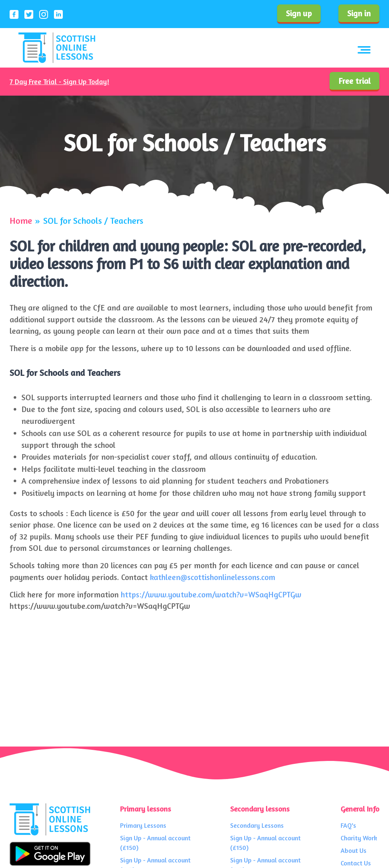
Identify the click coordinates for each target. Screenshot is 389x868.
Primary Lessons (143, 825)
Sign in (359, 13)
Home (21, 221)
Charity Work (359, 838)
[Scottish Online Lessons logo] (57, 48)
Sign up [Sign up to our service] (299, 13)
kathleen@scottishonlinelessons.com (213, 577)
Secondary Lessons (257, 825)
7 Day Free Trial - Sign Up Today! (59, 82)
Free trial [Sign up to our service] (354, 81)
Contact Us (356, 863)
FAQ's (348, 825)
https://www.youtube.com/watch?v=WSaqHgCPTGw (211, 594)
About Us (354, 850)
